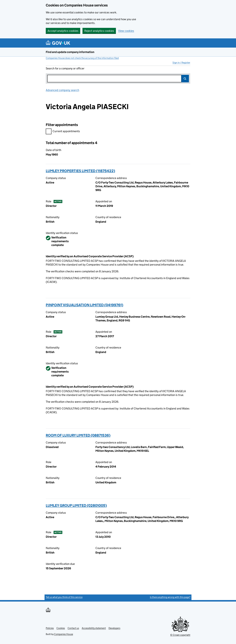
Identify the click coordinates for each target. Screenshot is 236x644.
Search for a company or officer (65, 68)
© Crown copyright (180, 635)
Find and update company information (70, 52)
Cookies (61, 628)
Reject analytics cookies (99, 31)
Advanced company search (62, 90)
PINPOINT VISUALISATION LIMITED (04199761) (85, 305)
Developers (114, 628)
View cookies (126, 31)
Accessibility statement (94, 628)
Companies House (64, 634)
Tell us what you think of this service (64, 597)
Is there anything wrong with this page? (170, 597)
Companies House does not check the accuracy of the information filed (82, 58)
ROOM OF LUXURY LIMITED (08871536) (78, 435)
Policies (50, 628)
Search (185, 79)
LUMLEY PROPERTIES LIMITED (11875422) (80, 171)
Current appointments (63, 132)
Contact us (73, 628)
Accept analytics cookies (63, 31)
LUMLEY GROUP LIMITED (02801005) (76, 505)
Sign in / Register (181, 63)
